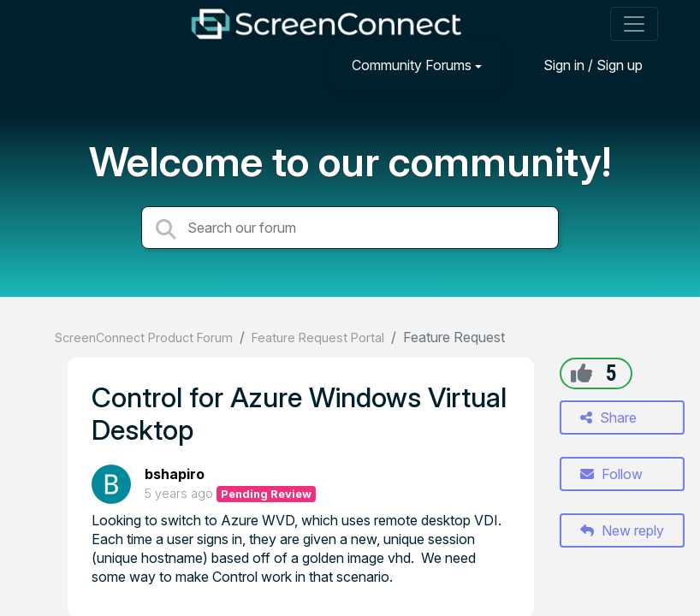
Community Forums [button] (412, 65)
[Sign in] (580, 65)
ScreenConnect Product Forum (144, 338)
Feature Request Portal (318, 338)
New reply (622, 530)
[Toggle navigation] (634, 24)
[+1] (581, 373)
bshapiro (175, 474)
